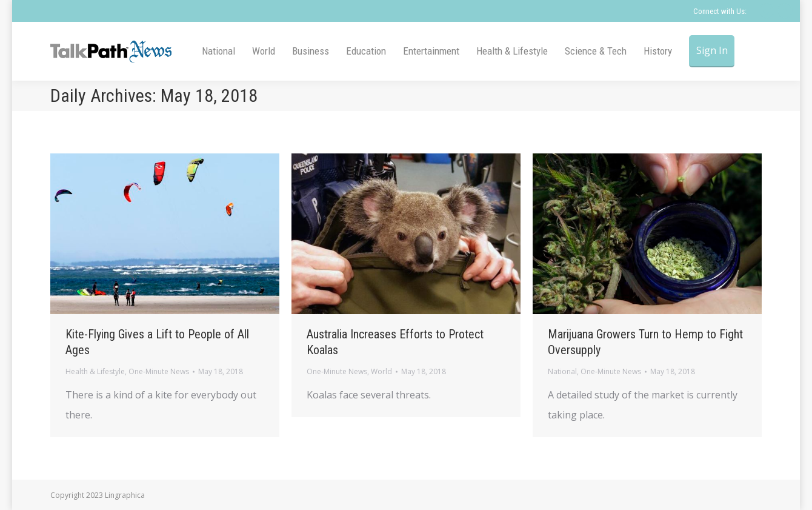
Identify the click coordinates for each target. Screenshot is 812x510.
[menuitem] (218, 51)
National (562, 371)
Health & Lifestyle (95, 371)
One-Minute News (159, 371)
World (381, 371)
